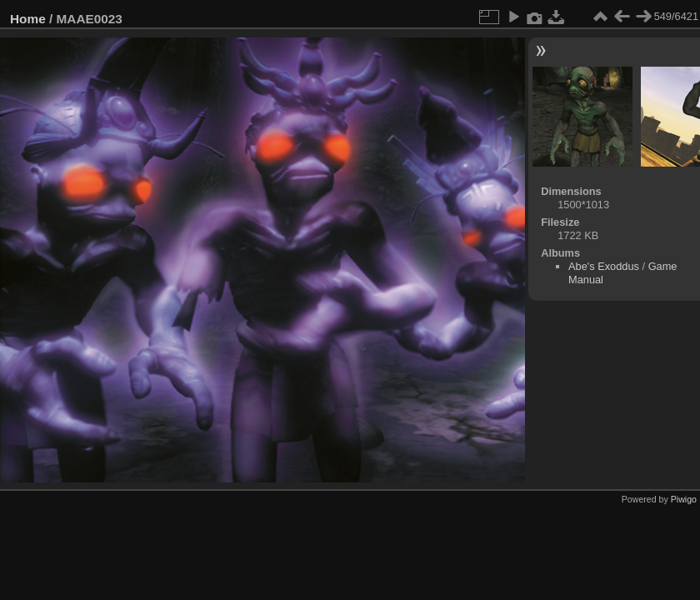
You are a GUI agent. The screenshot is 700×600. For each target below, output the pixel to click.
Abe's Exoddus (604, 266)
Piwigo (684, 499)
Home (28, 19)
